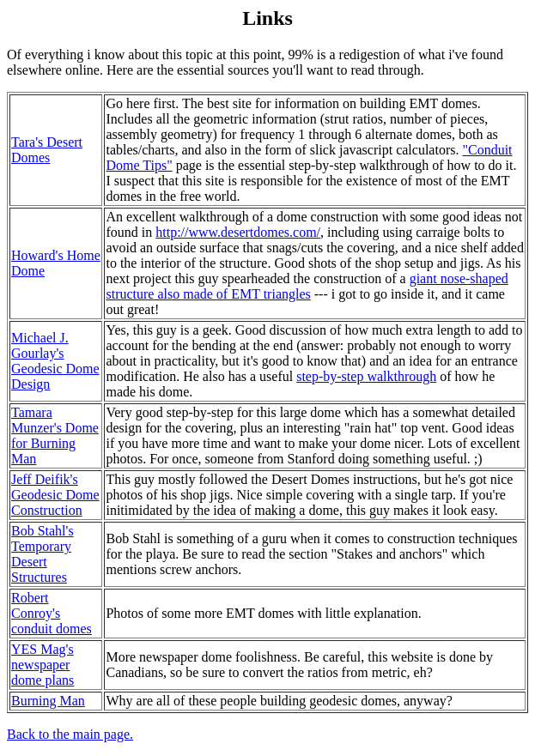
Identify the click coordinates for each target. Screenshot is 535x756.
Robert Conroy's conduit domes (52, 613)
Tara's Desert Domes (47, 150)
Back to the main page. (70, 734)
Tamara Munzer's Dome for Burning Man (55, 435)
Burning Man (48, 701)
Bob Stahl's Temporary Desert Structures (43, 554)
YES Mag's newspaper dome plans (43, 665)
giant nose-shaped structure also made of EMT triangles (307, 286)
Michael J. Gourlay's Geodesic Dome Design (55, 361)
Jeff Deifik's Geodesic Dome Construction (55, 495)
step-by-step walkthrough (366, 376)
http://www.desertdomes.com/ (238, 232)
